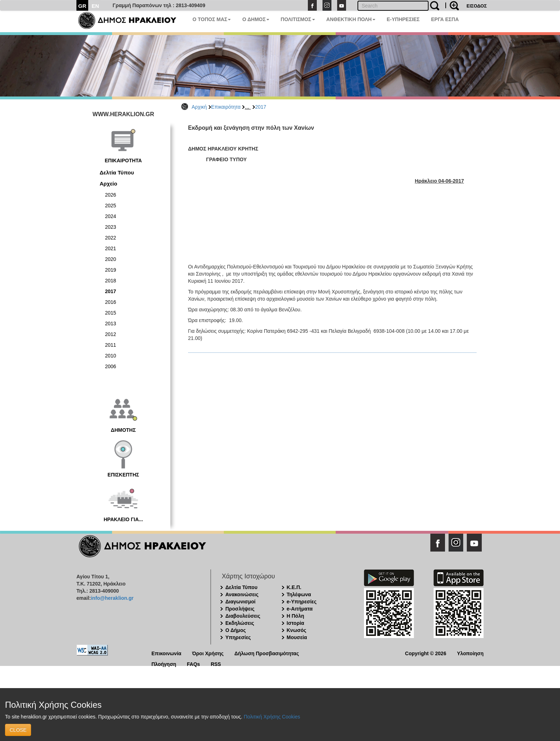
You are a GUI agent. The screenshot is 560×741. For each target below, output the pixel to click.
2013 (111, 323)
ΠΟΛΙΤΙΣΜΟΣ (298, 19)
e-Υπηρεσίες (302, 602)
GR (82, 6)
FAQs (193, 664)
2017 (261, 107)
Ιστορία (296, 623)
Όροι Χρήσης (208, 653)
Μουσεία (297, 637)
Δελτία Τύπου (117, 172)
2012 (111, 334)
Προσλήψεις (240, 609)
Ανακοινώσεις (242, 594)
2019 (111, 270)
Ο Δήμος (236, 630)
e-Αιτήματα (300, 609)
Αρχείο (108, 184)
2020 (111, 259)
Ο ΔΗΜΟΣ (256, 19)
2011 (111, 345)
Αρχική (199, 107)
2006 (111, 366)
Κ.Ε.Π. (294, 587)
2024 (111, 216)
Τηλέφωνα (299, 594)
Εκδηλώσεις (240, 623)
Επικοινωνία (166, 653)
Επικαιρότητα (226, 107)
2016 (111, 302)
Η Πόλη (296, 616)
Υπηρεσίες (238, 637)
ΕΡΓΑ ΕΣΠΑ (445, 19)
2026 (111, 195)
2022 (111, 238)
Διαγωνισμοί (240, 602)
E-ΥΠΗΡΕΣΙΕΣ (403, 19)
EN (96, 6)
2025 (111, 206)
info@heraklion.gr (112, 598)
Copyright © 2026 (426, 653)
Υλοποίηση (470, 653)
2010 (111, 356)
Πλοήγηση (164, 664)
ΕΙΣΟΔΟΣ (477, 6)
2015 (111, 313)
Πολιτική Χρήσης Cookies (272, 717)
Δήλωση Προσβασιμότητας (267, 653)
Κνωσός (297, 630)
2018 (111, 281)
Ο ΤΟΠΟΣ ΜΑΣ (212, 19)
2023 (111, 227)
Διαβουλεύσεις (243, 616)
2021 (111, 248)
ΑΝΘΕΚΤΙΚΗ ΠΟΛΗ (351, 19)
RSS (216, 664)
